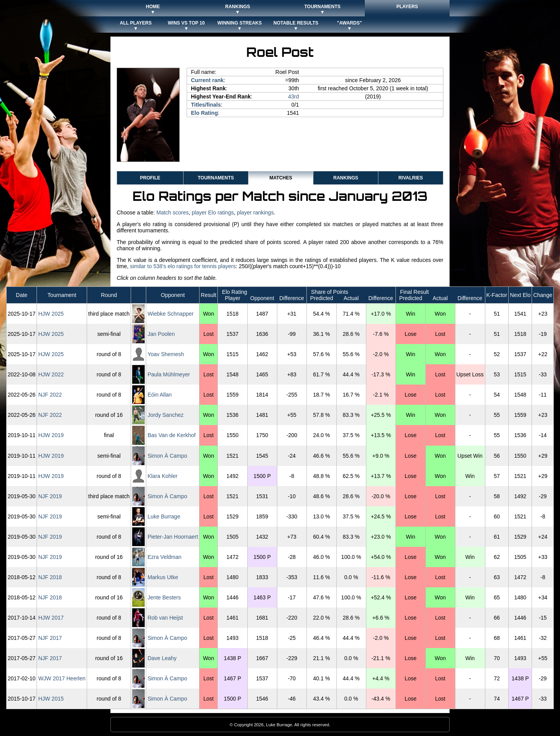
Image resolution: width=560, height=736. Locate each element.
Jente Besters (164, 597)
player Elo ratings (213, 213)
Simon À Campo (167, 456)
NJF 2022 (50, 395)
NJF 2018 (50, 577)
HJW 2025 (51, 314)
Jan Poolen (161, 334)
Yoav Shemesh (166, 354)
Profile (150, 178)
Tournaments (216, 178)
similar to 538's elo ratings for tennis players (183, 266)
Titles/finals (206, 105)
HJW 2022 (51, 374)
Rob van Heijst (165, 618)
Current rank (207, 80)
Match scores (172, 213)
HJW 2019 (51, 435)
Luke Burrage (164, 516)
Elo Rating (204, 113)
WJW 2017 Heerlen (62, 678)
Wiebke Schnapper (170, 314)
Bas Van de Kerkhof (171, 435)
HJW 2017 (51, 618)
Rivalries (410, 178)
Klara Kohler (162, 476)
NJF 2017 (50, 638)
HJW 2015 (51, 699)
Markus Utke (163, 577)
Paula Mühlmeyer (169, 374)
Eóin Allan (159, 395)
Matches (281, 178)
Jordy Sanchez (165, 415)
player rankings (255, 213)
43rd (294, 97)
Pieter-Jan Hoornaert (173, 537)
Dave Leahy (162, 658)
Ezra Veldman (164, 557)
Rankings (346, 178)
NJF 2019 (50, 496)
